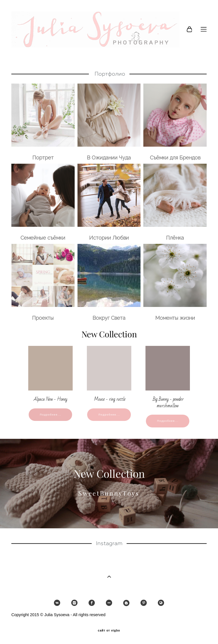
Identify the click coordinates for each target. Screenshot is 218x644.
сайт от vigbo (109, 631)
